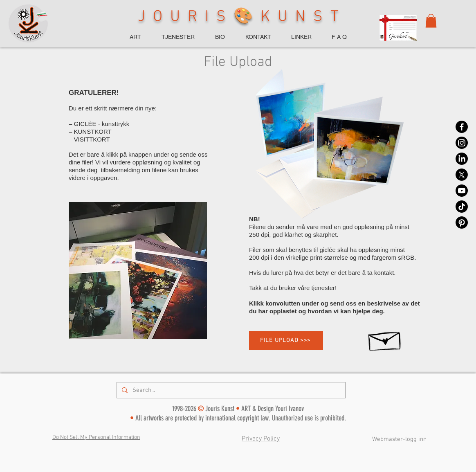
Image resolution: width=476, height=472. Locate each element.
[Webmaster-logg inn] (399, 439)
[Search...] (230, 390)
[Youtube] (462, 191)
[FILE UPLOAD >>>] (286, 340)
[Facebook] (462, 127)
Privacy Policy (261, 439)
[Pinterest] (462, 223)
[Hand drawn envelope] (385, 338)
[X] (462, 175)
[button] (431, 21)
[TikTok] (462, 207)
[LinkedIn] (462, 159)
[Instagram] (462, 143)
